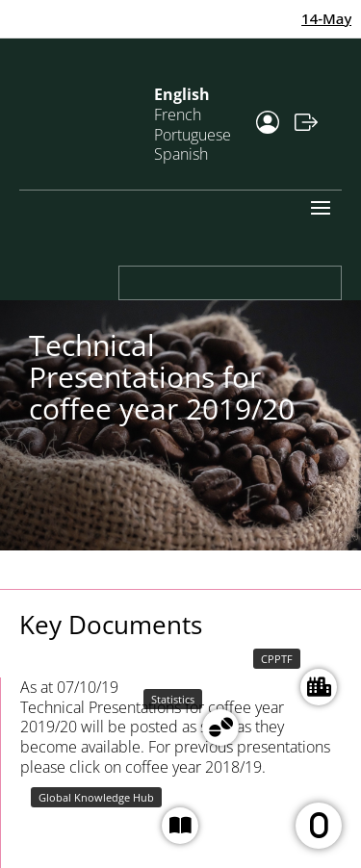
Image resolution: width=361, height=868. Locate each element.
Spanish (181, 154)
